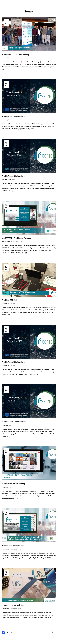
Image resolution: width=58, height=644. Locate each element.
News (13, 58)
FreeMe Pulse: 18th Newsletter (14, 362)
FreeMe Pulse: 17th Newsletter (14, 422)
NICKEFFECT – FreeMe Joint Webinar (16, 238)
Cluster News (15, 242)
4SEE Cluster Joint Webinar (13, 546)
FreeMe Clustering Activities (13, 605)
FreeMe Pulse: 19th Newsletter (14, 176)
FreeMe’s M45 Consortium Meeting (15, 55)
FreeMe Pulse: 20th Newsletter (14, 116)
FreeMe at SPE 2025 (10, 300)
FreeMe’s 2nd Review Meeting (13, 484)
